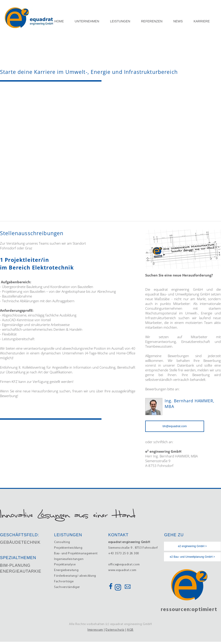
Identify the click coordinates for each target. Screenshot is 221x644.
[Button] (110, 586)
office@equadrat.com (124, 565)
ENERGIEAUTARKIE (21, 571)
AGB (130, 630)
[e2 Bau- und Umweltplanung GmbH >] (192, 557)
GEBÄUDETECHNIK (20, 542)
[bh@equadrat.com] (175, 426)
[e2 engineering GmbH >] (192, 546)
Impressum (95, 630)
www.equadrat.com (122, 570)
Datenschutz (115, 630)
